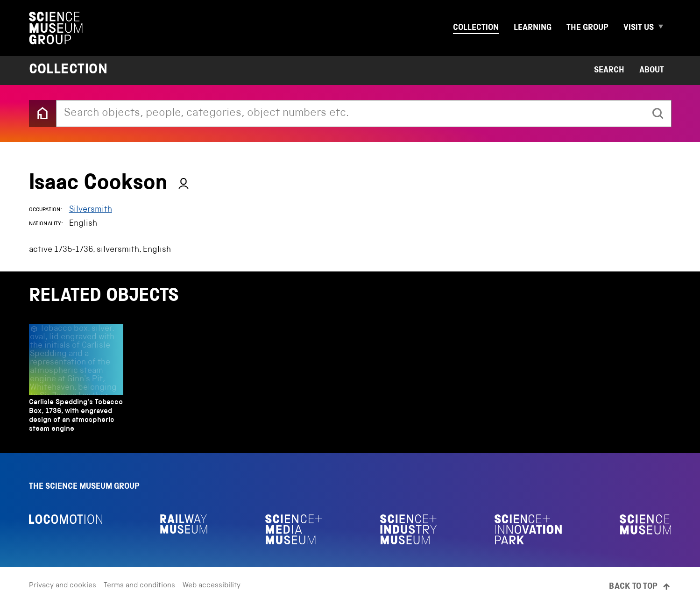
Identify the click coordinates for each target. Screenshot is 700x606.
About (652, 71)
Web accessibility (212, 586)
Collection (476, 28)
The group (587, 28)
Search (609, 71)
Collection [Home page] (68, 71)
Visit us (639, 28)
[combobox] (351, 114)
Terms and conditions (139, 586)
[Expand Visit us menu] (665, 28)
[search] (658, 114)
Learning (533, 28)
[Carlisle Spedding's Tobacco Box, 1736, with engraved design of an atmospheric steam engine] (76, 381)
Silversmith (91, 210)
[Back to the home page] (42, 114)
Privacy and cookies (63, 586)
